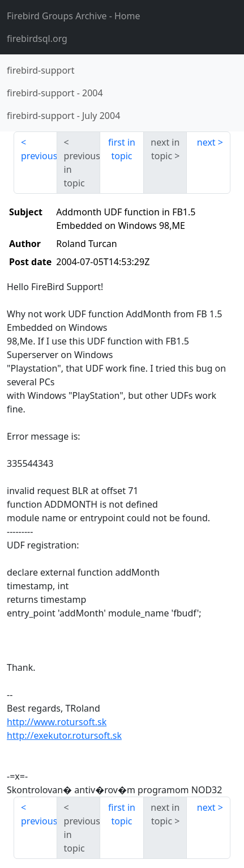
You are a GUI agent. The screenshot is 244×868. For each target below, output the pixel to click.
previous (39, 156)
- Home (74, 16)
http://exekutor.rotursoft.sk (64, 735)
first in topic (122, 149)
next (206, 142)
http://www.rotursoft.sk (57, 722)
